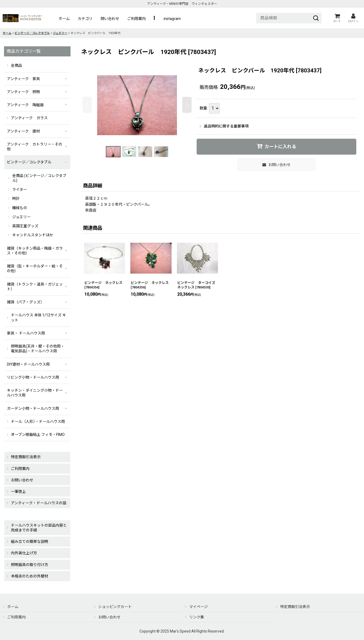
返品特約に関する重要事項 (224, 126)
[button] (155, 19)
